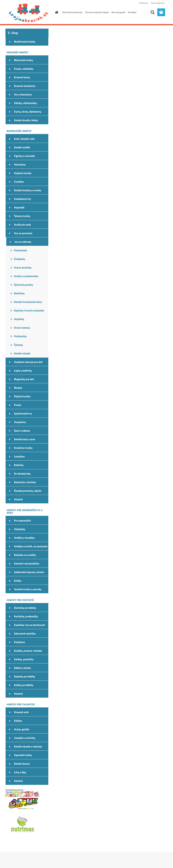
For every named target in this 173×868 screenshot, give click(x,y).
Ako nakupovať (118, 12)
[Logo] (29, 12)
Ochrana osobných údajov (97, 12)
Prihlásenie (144, 3)
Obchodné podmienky (73, 12)
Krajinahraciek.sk (14, 790)
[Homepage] (56, 12)
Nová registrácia (158, 3)
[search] (152, 12)
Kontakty (132, 12)
